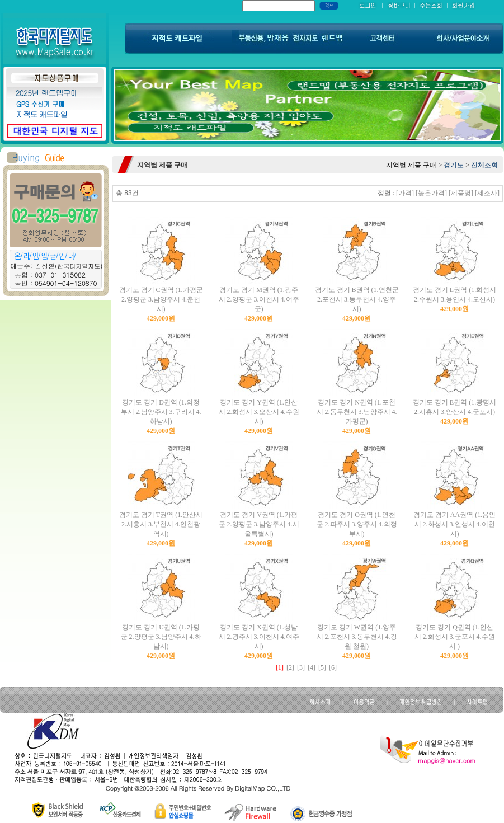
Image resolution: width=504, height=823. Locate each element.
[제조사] (487, 193)
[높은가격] (431, 193)
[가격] (405, 193)
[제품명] (461, 193)
